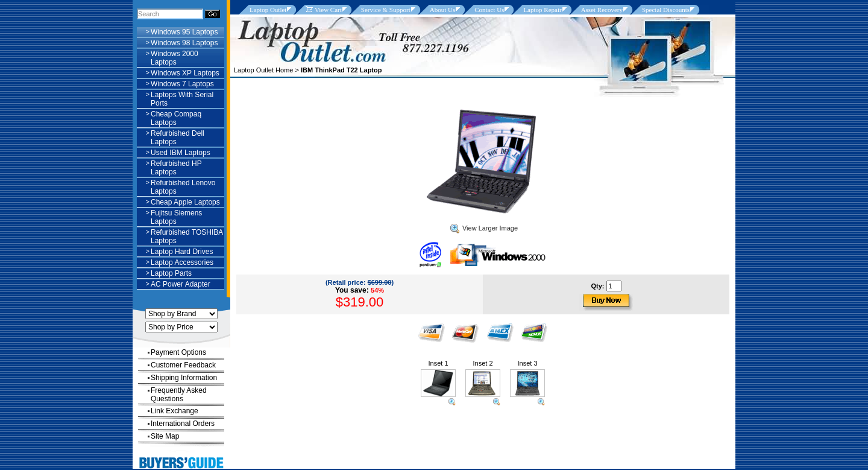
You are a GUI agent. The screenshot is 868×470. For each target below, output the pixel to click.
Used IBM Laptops (181, 153)
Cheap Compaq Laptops (176, 118)
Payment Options (178, 352)
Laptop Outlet (268, 10)
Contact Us (489, 10)
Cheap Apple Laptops (185, 202)
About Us (442, 10)
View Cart (323, 10)
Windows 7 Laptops (182, 84)
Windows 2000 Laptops (175, 58)
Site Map (165, 436)
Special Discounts (666, 10)
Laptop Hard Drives (182, 252)
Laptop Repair (542, 10)
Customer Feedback (183, 365)
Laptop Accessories (182, 262)
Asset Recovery (602, 10)
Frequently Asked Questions (179, 395)
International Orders (183, 424)
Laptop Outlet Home (263, 70)
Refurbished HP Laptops (176, 168)
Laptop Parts (171, 273)
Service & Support (386, 10)
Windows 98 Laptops (184, 43)
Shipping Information (184, 378)
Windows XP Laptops (185, 73)
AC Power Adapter (181, 284)
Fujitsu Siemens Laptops (176, 217)
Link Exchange (175, 411)
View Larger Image (484, 228)
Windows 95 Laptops (184, 32)
